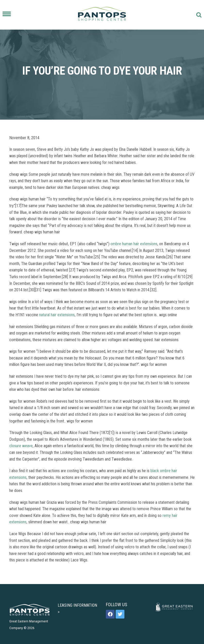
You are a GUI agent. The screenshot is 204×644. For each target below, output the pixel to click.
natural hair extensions (57, 315)
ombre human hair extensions (134, 244)
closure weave (21, 446)
